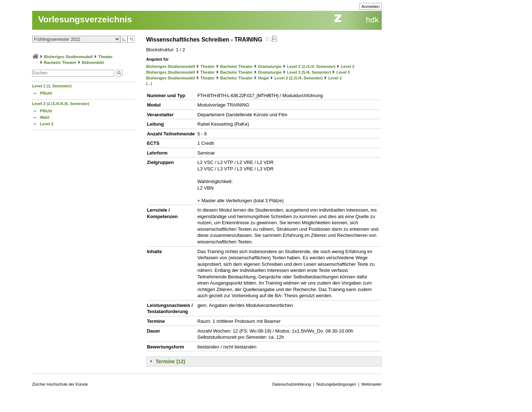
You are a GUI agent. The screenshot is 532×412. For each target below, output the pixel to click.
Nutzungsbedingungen (336, 384)
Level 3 (343, 72)
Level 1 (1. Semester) (52, 86)
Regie (264, 78)
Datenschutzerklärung (292, 384)
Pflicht (46, 93)
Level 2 (47, 124)
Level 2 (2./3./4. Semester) (311, 66)
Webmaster (372, 384)
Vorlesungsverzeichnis (85, 19)
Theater (105, 57)
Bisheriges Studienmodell (68, 57)
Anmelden (371, 6)
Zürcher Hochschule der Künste (60, 384)
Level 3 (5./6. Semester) (309, 72)
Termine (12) (170, 361)
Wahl (45, 117)
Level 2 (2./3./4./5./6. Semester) (61, 104)
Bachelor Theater (60, 62)
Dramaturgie (270, 66)
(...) (149, 83)
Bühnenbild (93, 62)
